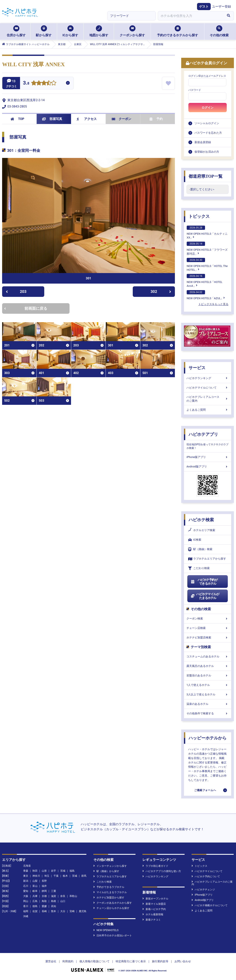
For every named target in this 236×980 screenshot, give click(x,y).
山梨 (35, 881)
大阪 (26, 896)
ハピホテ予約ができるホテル (204, 582)
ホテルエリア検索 (202, 530)
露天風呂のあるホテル (208, 666)
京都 (44, 896)
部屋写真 (52, 119)
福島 (72, 871)
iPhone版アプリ (208, 457)
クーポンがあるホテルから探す (113, 903)
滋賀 (54, 896)
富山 (35, 886)
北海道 (27, 866)
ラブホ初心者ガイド (155, 866)
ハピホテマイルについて (208, 388)
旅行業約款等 (160, 961)
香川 (26, 906)
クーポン (121, 119)
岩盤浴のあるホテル (208, 675)
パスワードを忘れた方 (208, 133)
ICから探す (70, 31)
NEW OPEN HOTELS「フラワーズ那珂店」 (207, 248)
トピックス (199, 216)
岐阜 (35, 891)
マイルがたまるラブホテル (110, 892)
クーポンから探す (132, 31)
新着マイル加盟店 (154, 904)
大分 (63, 911)
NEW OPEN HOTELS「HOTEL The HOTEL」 (207, 265)
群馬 (84, 876)
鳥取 (44, 901)
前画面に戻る (26, 308)
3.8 (26, 83)
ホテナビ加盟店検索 (208, 637)
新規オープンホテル (155, 899)
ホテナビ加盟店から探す (109, 898)
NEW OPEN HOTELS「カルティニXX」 (207, 232)
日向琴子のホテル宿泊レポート (113, 936)
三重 (54, 891)
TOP (17, 119)
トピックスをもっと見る (213, 304)
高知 (54, 906)
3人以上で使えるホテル (208, 694)
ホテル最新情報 (153, 914)
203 (16, 291)
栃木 (65, 876)
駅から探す (44, 31)
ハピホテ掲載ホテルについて (210, 905)
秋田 (35, 871)
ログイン (208, 108)
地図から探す (99, 31)
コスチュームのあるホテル (208, 656)
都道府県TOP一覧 (206, 176)
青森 (26, 871)
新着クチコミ (152, 920)
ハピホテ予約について (206, 876)
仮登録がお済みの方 (207, 152)
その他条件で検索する (208, 713)
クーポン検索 (208, 619)
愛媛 (44, 906)
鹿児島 (83, 911)
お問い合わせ (183, 961)
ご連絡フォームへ (205, 790)
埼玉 (47, 876)
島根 (54, 901)
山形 (44, 871)
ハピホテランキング (208, 378)
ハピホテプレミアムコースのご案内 (208, 399)
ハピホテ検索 (201, 520)
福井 (44, 886)
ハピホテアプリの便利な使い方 (162, 871)
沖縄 (26, 916)
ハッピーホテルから (208, 738)
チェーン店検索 (208, 628)
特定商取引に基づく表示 (131, 961)
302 (161, 291)
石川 (26, 886)
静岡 (44, 891)
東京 (26, 876)
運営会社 (51, 961)
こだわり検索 (199, 568)
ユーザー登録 (221, 7)
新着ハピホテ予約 (154, 909)
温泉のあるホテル (208, 704)
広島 (35, 901)
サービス (197, 368)
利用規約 (68, 961)
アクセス (87, 119)
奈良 (63, 896)
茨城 (75, 876)
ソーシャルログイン (207, 123)
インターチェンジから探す (110, 866)
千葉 (56, 876)
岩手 (54, 871)
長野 (44, 881)
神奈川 (36, 876)
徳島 (35, 906)
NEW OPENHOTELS (106, 930)
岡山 (26, 901)
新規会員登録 (203, 142)
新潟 (26, 881)
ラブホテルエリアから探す (207, 559)
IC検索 (195, 540)
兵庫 (35, 896)
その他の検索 (219, 31)
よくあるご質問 (208, 410)
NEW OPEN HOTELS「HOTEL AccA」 (205, 281)
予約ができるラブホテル (109, 887)
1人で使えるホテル (208, 685)
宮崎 (72, 911)
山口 (63, 901)
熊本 (54, 911)
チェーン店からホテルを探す (111, 908)
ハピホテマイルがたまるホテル (205, 596)
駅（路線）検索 (200, 549)
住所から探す (16, 31)
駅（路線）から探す (106, 871)
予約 (156, 119)
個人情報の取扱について (95, 961)
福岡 (26, 911)
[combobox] (190, 16)
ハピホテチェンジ (203, 890)
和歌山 (73, 896)
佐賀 (35, 911)
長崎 (44, 911)
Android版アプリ (208, 466)
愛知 (26, 891)
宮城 (63, 871)
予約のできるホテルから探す (178, 31)
